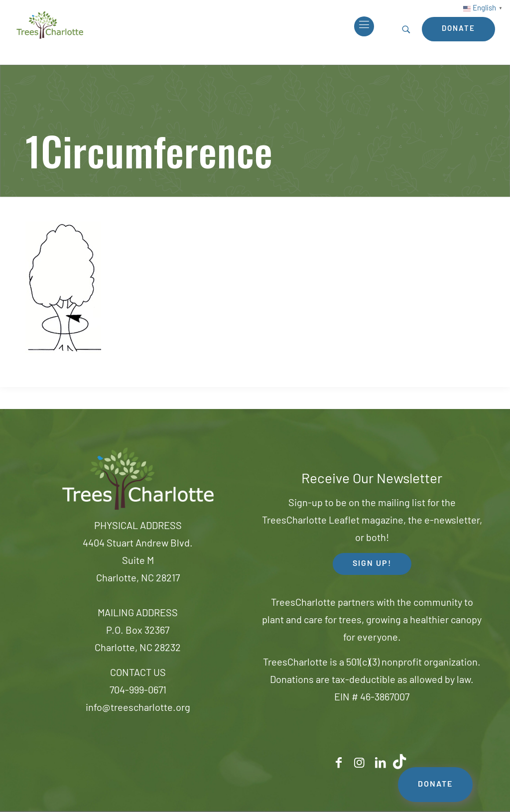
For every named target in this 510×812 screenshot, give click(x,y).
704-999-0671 (138, 691)
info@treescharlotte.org (138, 708)
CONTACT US (138, 674)
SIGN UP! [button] (372, 564)
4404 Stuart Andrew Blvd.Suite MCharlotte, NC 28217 (138, 561)
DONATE (435, 785)
